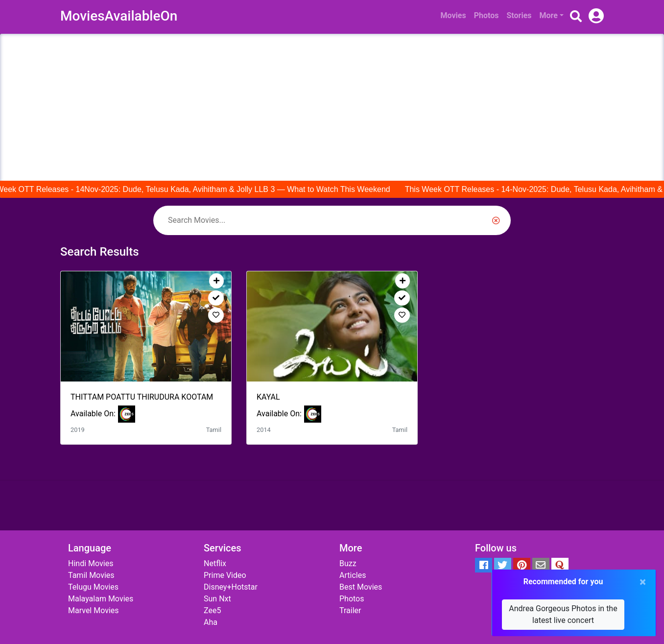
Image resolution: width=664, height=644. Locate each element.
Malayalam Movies (101, 599)
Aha (211, 622)
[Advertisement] (332, 107)
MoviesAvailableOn (119, 16)
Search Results (100, 252)
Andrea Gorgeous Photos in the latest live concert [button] (563, 614)
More (549, 15)
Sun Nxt (217, 599)
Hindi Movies (91, 563)
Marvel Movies (94, 610)
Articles (353, 575)
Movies (453, 15)
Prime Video (225, 575)
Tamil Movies (91, 575)
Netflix (215, 563)
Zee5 (212, 610)
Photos (486, 15)
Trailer (350, 610)
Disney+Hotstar (231, 587)
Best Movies (361, 587)
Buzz (348, 563)
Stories (519, 15)
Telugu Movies (93, 587)
